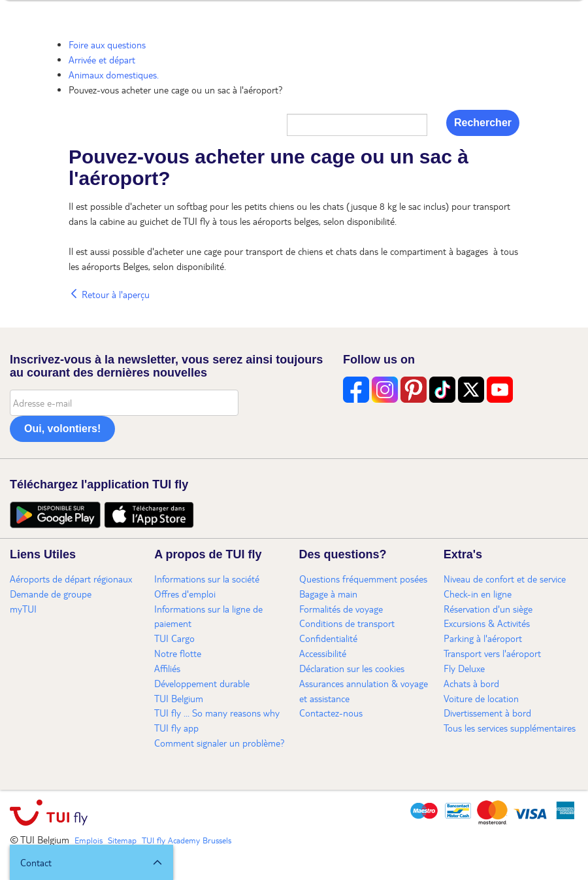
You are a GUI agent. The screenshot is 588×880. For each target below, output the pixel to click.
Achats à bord (471, 683)
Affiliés (167, 668)
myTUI (23, 609)
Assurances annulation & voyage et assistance (364, 691)
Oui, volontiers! (62, 429)
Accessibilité (323, 653)
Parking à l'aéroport (483, 638)
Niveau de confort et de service (505, 579)
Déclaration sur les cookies (352, 668)
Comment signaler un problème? (220, 743)
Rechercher (483, 123)
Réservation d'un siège (488, 609)
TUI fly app (176, 728)
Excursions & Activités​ (487, 623)
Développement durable (202, 683)
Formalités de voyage (341, 609)
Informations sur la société (207, 579)
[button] (91, 862)
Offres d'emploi (185, 594)
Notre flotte (178, 653)
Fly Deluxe (464, 668)
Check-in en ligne (478, 594)
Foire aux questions (107, 44)
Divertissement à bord (487, 713)
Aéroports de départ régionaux (71, 579)
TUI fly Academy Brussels (187, 840)
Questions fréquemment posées (363, 579)
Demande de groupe (51, 594)
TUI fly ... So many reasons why (217, 713)
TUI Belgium (179, 698)
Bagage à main (328, 594)
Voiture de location (481, 698)
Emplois (89, 840)
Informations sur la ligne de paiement (208, 616)
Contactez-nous (331, 713)
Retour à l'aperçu (109, 294)
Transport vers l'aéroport (492, 653)
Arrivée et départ (102, 59)
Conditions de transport (347, 623)
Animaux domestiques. (114, 75)
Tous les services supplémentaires (510, 728)
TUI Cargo (174, 638)
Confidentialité (328, 638)
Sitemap (122, 840)
